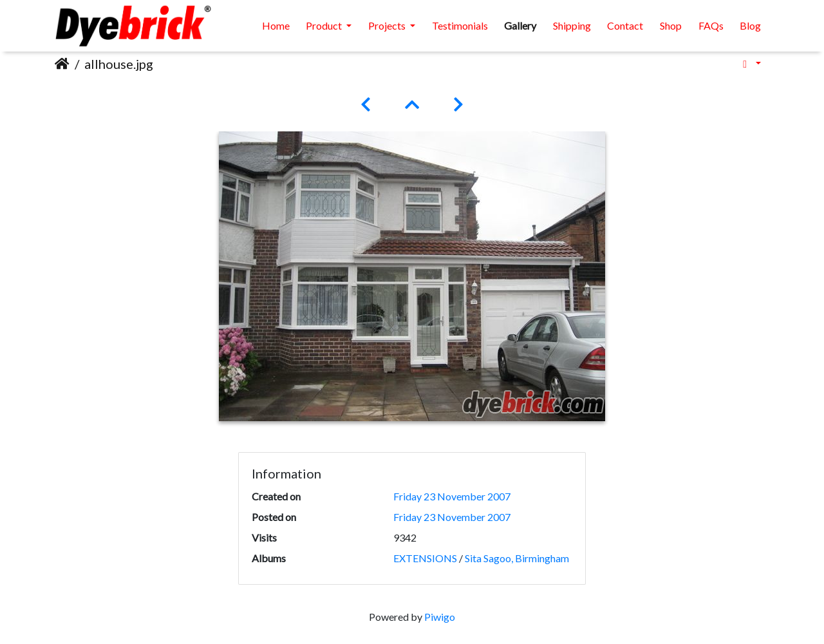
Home (276, 25)
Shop (671, 25)
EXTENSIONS (425, 558)
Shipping (572, 25)
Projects (388, 25)
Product (325, 25)
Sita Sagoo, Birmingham (517, 558)
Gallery (520, 25)
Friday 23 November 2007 (452, 496)
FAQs (711, 25)
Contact (625, 25)
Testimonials (460, 25)
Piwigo (440, 617)
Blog (750, 25)
